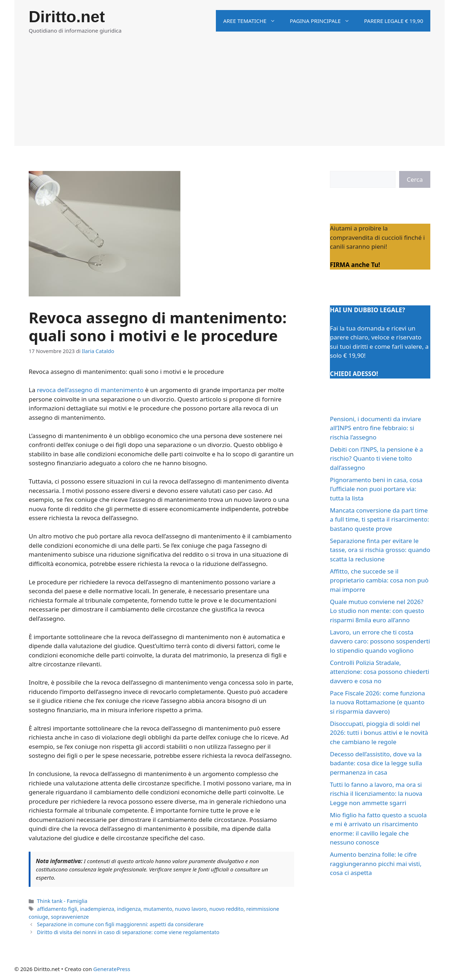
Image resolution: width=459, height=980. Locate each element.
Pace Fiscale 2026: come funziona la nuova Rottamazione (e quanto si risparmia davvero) (377, 702)
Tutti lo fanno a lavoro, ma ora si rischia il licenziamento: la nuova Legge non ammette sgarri (376, 794)
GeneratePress (112, 969)
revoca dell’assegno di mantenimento (90, 390)
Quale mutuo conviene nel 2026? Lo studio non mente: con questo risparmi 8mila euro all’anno (377, 611)
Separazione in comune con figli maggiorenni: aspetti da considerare (120, 924)
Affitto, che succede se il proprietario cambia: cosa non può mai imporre (379, 580)
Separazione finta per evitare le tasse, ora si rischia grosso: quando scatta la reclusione (380, 550)
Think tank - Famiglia (62, 901)
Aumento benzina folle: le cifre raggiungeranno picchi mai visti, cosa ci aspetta (376, 864)
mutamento (158, 909)
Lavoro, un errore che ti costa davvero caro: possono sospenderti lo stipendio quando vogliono (380, 641)
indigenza (129, 909)
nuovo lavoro (191, 909)
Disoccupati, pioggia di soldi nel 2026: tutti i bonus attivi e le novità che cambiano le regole (379, 733)
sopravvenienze (70, 917)
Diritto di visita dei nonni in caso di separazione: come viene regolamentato (128, 932)
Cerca (415, 179)
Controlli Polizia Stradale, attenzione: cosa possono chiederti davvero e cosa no (380, 672)
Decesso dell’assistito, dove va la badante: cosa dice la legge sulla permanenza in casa (376, 763)
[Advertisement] (229, 96)
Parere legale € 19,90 (394, 21)
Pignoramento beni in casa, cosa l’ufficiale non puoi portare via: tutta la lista (376, 489)
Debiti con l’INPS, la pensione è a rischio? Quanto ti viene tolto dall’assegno (377, 458)
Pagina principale (323, 21)
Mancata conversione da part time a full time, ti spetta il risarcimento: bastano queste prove (379, 519)
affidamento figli (57, 909)
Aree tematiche (253, 21)
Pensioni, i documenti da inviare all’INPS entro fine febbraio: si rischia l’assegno (375, 428)
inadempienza (97, 909)
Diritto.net (67, 17)
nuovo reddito (226, 909)
